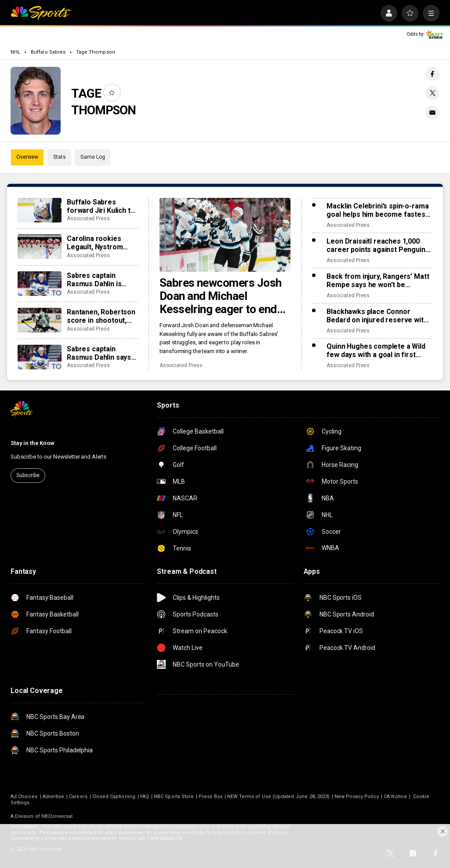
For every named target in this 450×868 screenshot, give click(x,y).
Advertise (54, 797)
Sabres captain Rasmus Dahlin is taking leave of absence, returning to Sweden (102, 280)
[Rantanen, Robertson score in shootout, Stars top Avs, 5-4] (40, 320)
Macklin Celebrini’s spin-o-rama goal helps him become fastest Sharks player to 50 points (377, 210)
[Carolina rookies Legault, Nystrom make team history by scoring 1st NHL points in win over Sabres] (40, 247)
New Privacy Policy (357, 797)
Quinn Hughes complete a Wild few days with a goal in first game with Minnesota (376, 350)
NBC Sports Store (174, 797)
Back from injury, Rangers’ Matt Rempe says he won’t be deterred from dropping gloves (378, 281)
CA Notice (395, 797)
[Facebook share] (432, 74)
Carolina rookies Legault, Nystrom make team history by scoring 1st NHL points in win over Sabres (102, 243)
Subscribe (28, 475)
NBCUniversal (57, 816)
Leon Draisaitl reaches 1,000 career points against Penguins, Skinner (379, 245)
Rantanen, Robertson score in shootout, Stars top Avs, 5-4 (101, 316)
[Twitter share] (432, 93)
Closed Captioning (114, 797)
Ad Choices (24, 797)
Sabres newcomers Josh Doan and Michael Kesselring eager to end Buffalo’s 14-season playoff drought (221, 296)
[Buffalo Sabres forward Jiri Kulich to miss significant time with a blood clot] (40, 210)
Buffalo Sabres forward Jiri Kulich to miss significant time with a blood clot (101, 206)
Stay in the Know (33, 443)
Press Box (210, 797)
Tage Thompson (96, 52)
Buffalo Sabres (48, 52)
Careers (78, 797)
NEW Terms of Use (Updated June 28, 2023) (278, 797)
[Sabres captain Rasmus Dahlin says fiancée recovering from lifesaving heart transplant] (40, 357)
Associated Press (181, 365)
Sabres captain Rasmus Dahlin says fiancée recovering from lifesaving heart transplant (102, 353)
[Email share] (432, 113)
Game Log (93, 157)
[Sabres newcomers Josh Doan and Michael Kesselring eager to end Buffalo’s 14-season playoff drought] (225, 235)
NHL (15, 52)
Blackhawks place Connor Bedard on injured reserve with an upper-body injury (377, 316)
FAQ (145, 797)
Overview (27, 157)
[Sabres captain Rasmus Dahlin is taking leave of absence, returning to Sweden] (40, 284)
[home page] (40, 13)
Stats (59, 157)
